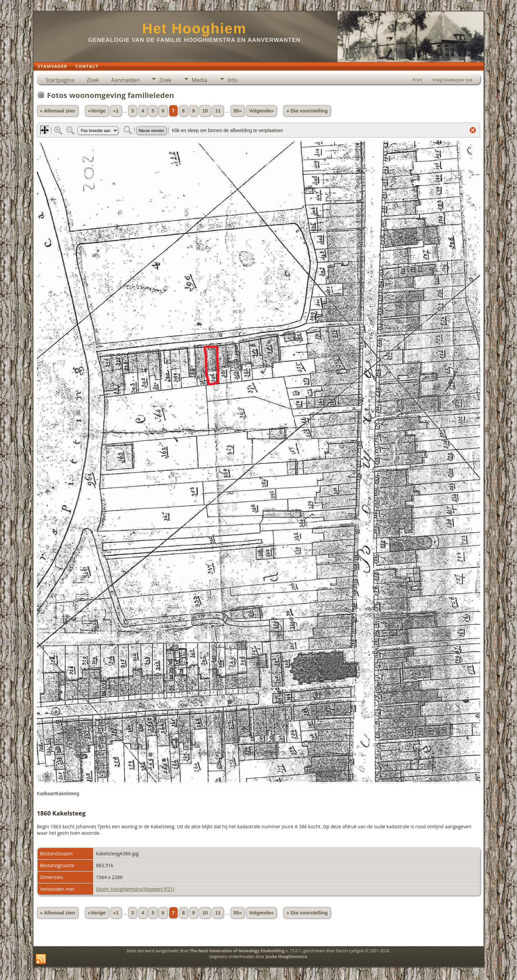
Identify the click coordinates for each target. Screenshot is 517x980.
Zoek (93, 80)
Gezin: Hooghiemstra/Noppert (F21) (135, 889)
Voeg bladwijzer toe (452, 80)
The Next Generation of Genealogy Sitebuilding (237, 951)
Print (417, 80)
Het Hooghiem (194, 29)
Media (199, 80)
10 (205, 111)
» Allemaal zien (58, 111)
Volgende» (261, 111)
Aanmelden (126, 80)
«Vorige (97, 111)
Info (232, 80)
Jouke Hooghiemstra (286, 957)
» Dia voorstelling (307, 111)
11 (218, 111)
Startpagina (60, 80)
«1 (116, 111)
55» (238, 111)
